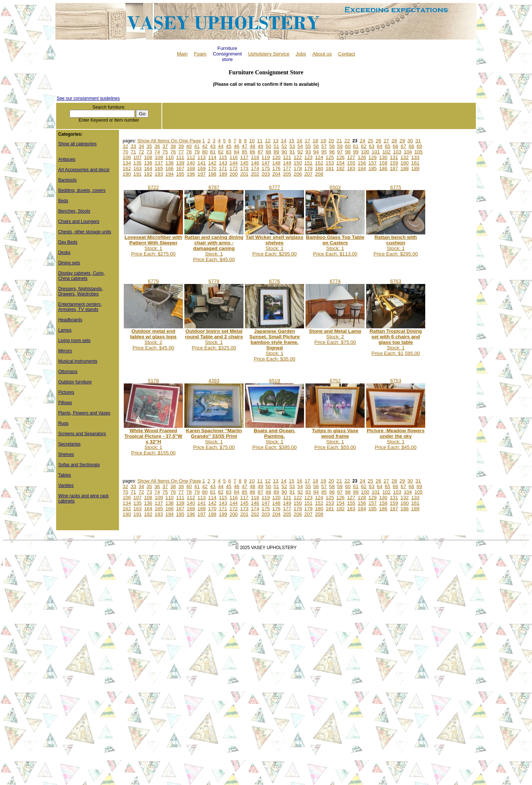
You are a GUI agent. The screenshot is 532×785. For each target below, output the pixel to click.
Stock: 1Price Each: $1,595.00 (395, 342)
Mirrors (65, 351)
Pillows (65, 403)
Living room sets (74, 341)
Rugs (63, 423)
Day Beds (68, 242)
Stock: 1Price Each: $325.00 (214, 339)
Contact (347, 54)
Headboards (70, 320)
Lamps (65, 330)
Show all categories (77, 144)
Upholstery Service (269, 54)
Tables (64, 475)
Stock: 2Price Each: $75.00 (335, 337)
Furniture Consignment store (227, 54)
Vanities (66, 485)
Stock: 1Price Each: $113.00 (335, 246)
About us (322, 54)
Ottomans (68, 372)
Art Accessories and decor (84, 170)
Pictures (66, 392)
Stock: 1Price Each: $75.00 (214, 439)
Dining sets (69, 263)
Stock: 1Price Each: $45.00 (214, 248)
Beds (63, 201)
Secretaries (69, 444)
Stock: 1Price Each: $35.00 (274, 345)
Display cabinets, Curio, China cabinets (81, 276)
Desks (64, 253)
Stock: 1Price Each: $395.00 (274, 439)
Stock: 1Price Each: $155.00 (154, 442)
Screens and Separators (82, 434)
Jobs (301, 54)
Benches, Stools (74, 211)
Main (182, 54)
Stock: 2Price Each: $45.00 (153, 339)
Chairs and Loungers (79, 221)
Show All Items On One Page (169, 141)
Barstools (67, 180)
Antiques (67, 159)
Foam (200, 54)
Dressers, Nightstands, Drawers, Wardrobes (80, 291)
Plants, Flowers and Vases (84, 413)
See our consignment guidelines (88, 98)
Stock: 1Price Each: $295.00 (274, 246)
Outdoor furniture (75, 382)
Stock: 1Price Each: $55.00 (335, 439)
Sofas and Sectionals (79, 465)
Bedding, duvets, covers (82, 190)
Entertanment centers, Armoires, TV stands (80, 307)
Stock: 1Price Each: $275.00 (153, 246)
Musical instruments (78, 361)
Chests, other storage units (84, 232)
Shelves (66, 454)
